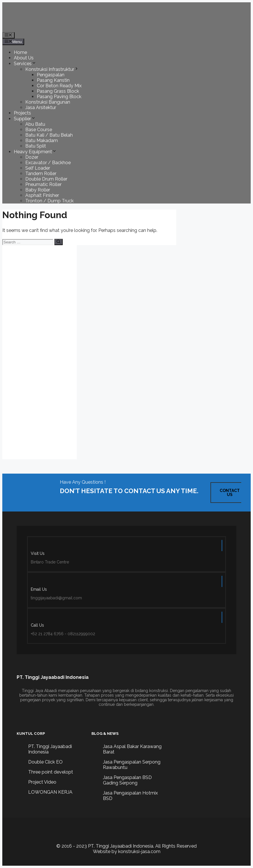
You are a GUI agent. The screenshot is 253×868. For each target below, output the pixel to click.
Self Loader (38, 168)
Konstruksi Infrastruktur (52, 69)
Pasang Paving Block (59, 97)
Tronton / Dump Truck (49, 201)
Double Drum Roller (46, 179)
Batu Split (36, 146)
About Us (24, 58)
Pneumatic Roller (43, 184)
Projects (22, 113)
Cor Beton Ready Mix (59, 86)
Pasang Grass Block (58, 91)
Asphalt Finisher (42, 195)
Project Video (42, 782)
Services (25, 64)
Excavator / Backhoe (48, 163)
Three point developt (51, 772)
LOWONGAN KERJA (50, 792)
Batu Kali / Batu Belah (49, 135)
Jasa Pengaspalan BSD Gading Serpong (127, 780)
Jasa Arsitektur (41, 107)
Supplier (25, 119)
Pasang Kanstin (53, 80)
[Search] (59, 242)
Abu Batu (35, 124)
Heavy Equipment (35, 152)
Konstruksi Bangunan (48, 102)
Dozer (32, 157)
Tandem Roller (41, 174)
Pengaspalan (51, 75)
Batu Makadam (42, 141)
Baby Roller (38, 190)
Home (20, 52)
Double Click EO (45, 762)
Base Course (39, 130)
